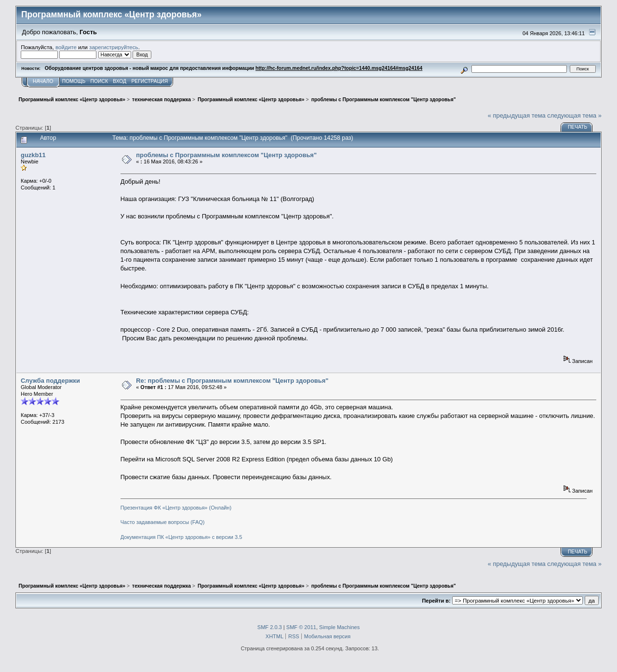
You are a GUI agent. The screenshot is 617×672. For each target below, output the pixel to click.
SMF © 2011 (301, 627)
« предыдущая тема (517, 115)
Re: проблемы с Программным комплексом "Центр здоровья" (232, 381)
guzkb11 (33, 155)
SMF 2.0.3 (270, 627)
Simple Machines (339, 627)
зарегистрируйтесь (114, 47)
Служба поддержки (50, 381)
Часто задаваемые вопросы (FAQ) (163, 522)
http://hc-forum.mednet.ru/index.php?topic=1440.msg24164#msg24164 (339, 68)
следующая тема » (574, 115)
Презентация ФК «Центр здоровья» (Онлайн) (176, 508)
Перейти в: (436, 601)
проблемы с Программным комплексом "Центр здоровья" (226, 155)
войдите (66, 47)
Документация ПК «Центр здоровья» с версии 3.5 (181, 537)
